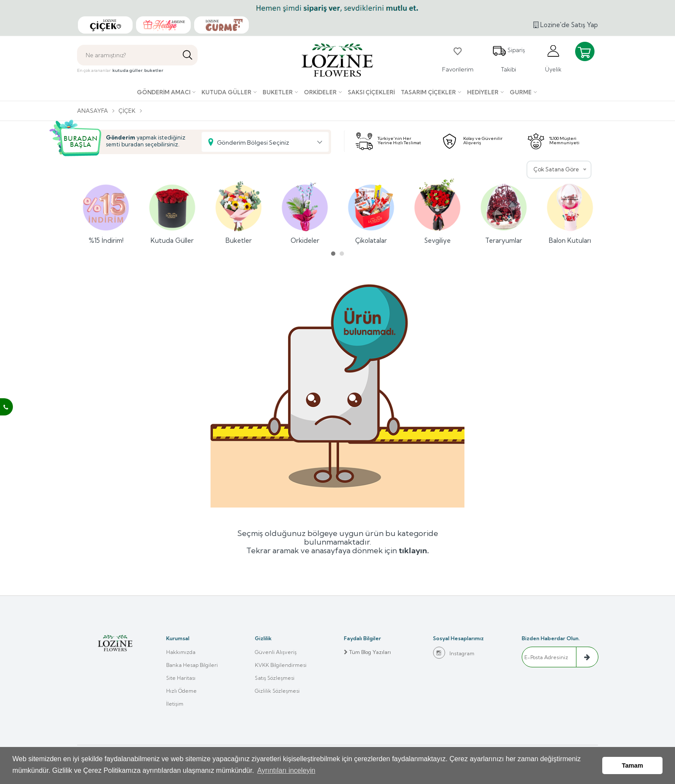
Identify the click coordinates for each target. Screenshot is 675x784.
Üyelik (553, 58)
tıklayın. (414, 551)
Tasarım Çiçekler (428, 92)
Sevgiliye (437, 212)
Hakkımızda (181, 652)
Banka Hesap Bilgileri (192, 665)
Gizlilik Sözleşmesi (277, 691)
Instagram (454, 653)
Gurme (521, 92)
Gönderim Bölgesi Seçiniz (253, 143)
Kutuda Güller (226, 92)
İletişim (175, 704)
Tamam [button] (633, 765)
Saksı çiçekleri (371, 92)
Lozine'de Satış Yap (566, 25)
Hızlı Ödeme (181, 691)
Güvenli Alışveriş (276, 652)
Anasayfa (93, 111)
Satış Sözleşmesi (275, 678)
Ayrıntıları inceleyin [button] (286, 770)
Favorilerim (458, 59)
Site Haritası (181, 678)
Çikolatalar (371, 212)
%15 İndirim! (106, 212)
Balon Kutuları (570, 212)
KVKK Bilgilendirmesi (281, 665)
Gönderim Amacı (164, 92)
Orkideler (320, 92)
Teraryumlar (504, 212)
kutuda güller (127, 70)
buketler (154, 70)
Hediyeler (483, 92)
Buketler (278, 92)
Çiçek (127, 111)
